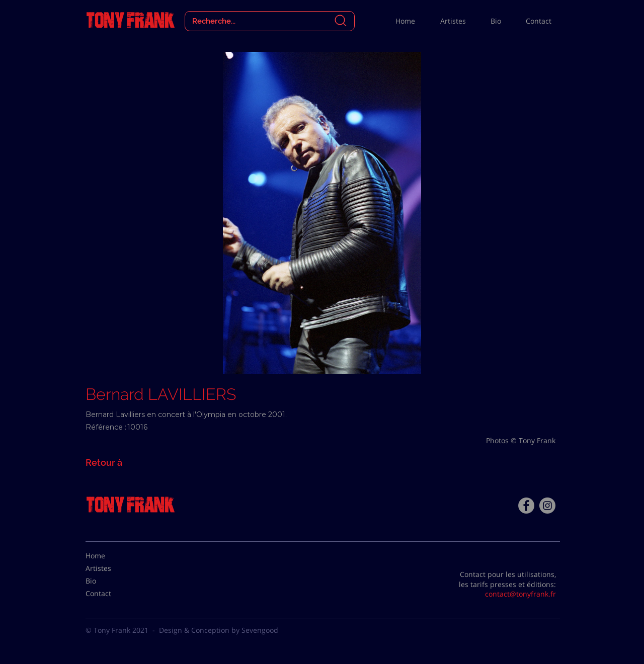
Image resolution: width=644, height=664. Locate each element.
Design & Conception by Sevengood (219, 630)
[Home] (111, 556)
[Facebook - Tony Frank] (526, 506)
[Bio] (111, 581)
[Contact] (111, 594)
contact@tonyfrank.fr (520, 594)
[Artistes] (111, 568)
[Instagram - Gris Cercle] (547, 506)
